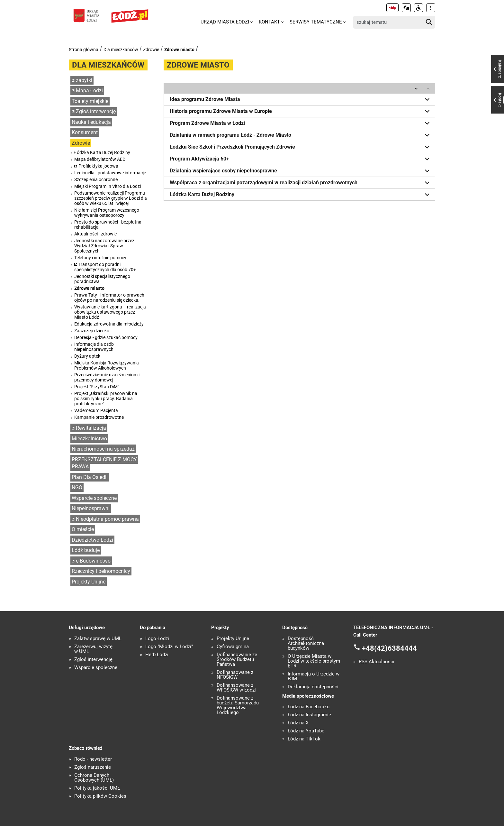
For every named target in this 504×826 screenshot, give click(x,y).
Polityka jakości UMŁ (97, 788)
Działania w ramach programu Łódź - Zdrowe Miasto (301, 135)
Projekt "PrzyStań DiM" (97, 387)
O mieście (83, 529)
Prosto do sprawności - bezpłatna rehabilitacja (108, 225)
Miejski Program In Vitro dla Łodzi (108, 186)
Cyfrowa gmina (233, 647)
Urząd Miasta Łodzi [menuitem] (225, 22)
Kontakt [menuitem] (269, 22)
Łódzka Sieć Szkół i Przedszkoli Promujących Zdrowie (301, 147)
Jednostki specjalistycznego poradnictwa (102, 279)
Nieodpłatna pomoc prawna (107, 519)
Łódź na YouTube (306, 731)
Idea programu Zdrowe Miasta (301, 99)
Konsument (85, 132)
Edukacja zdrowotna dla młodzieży (109, 324)
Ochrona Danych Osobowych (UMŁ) (94, 778)
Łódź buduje (86, 550)
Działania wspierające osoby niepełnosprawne (301, 171)
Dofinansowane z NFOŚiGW (235, 675)
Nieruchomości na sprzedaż (103, 449)
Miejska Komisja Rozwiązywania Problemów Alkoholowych (107, 365)
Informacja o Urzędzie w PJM (314, 676)
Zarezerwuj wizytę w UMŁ (93, 649)
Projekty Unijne (89, 582)
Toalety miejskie (90, 101)
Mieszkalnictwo (89, 439)
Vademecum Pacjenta (96, 410)
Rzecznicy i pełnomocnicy (101, 571)
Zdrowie (151, 50)
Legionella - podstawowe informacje (110, 173)
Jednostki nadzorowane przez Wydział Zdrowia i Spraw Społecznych (104, 246)
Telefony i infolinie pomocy (100, 258)
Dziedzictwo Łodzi (92, 540)
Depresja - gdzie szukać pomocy (106, 337)
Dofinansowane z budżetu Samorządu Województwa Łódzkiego (238, 705)
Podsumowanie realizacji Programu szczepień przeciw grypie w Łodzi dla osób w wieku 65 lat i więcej (111, 198)
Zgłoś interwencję (96, 111)
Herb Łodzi (157, 655)
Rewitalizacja (91, 428)
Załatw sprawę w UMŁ (98, 639)
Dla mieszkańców (121, 50)
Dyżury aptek (87, 356)
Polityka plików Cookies (100, 796)
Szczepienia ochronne (96, 179)
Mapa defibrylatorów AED (100, 159)
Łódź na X (298, 723)
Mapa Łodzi (89, 91)
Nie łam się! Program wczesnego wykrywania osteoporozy (107, 213)
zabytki (84, 80)
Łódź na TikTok (304, 739)
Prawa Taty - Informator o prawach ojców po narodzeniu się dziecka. (109, 298)
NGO (77, 487)
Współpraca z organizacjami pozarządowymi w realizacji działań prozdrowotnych (301, 183)
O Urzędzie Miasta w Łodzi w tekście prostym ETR (314, 661)
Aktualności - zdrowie (95, 234)
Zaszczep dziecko (92, 331)
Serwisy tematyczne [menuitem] (316, 22)
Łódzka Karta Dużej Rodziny (102, 152)
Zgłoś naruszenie (93, 767)
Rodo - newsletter (93, 759)
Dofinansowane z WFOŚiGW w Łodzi (236, 688)
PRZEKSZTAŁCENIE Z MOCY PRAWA (104, 463)
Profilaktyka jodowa (98, 166)
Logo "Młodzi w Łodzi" (169, 647)
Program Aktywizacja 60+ (301, 159)
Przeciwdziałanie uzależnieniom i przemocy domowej (107, 377)
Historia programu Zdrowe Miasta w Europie (301, 111)
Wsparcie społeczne (94, 498)
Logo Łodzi (157, 639)
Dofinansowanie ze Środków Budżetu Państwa (237, 660)
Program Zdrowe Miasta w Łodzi (301, 123)
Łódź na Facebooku (309, 707)
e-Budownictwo (93, 561)
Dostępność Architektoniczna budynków (306, 643)
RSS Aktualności (377, 662)
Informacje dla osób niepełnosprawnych (94, 347)
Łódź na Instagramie (309, 715)
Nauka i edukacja (91, 122)
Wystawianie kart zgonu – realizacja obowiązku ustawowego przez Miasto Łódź (110, 312)
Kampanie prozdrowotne (99, 417)
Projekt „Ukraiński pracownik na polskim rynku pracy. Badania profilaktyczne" (106, 399)
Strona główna (84, 50)
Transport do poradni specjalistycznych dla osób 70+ (105, 267)
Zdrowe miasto (179, 50)
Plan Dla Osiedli (90, 477)
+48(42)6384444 (389, 648)
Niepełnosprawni (91, 508)
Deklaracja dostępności (313, 687)
